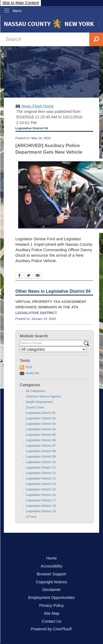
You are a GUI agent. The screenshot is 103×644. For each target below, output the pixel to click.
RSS (29, 367)
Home (51, 558)
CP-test (31, 517)
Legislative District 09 (41, 456)
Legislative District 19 (41, 511)
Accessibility (51, 566)
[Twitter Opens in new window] (28, 276)
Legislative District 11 (41, 467)
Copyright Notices (52, 582)
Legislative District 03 (41, 424)
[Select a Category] (53, 349)
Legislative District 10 (41, 462)
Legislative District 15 (41, 489)
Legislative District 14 (41, 484)
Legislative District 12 (41, 473)
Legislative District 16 (41, 495)
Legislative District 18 (41, 506)
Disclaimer (51, 590)
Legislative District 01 (41, 413)
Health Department (39, 402)
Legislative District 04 (41, 429)
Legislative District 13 (41, 478)
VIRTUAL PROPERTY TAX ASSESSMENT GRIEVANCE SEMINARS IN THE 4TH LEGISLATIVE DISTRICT (51, 307)
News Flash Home (38, 106)
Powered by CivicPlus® (52, 629)
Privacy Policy (52, 605)
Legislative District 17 (41, 500)
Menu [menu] (17, 11)
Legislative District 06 (41, 440)
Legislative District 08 (41, 451)
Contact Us (51, 621)
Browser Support (51, 574)
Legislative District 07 (41, 446)
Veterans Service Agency (43, 396)
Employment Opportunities (52, 598)
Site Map (51, 613)
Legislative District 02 (41, 418)
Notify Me (33, 373)
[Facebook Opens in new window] (19, 276)
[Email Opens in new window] (38, 276)
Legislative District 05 (41, 435)
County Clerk (35, 407)
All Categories (36, 391)
